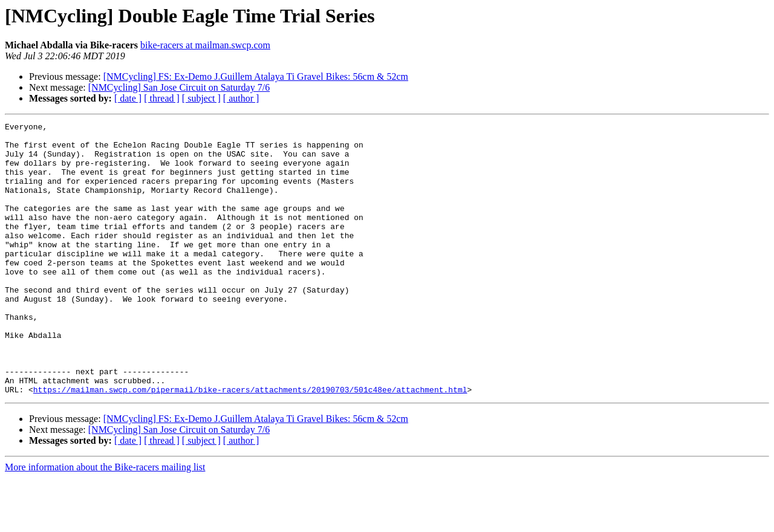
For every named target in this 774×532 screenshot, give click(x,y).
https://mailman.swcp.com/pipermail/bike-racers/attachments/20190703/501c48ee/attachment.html (250, 444)
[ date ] (128, 98)
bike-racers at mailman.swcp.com (205, 45)
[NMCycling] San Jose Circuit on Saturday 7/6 (179, 87)
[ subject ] (201, 98)
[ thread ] (162, 98)
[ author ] (241, 98)
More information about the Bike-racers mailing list (105, 521)
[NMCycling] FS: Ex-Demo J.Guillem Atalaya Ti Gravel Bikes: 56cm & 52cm (256, 76)
